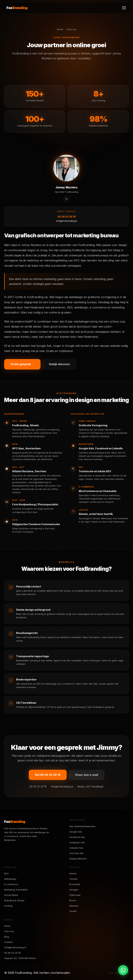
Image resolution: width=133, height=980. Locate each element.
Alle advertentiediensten (82, 826)
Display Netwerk (78, 859)
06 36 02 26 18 (67, 217)
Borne (73, 900)
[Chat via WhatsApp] (123, 970)
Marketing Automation (16, 890)
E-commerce (11, 884)
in (66, 199)
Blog (7, 937)
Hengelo (74, 890)
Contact (8, 942)
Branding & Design (14, 900)
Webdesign (10, 879)
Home (60, 29)
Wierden (74, 906)
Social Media (11, 895)
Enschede (75, 884)
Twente (73, 879)
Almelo (73, 873)
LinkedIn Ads (76, 848)
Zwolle (73, 911)
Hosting (8, 906)
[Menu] (124, 8)
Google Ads (76, 832)
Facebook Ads (77, 837)
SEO (6, 873)
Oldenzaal (75, 895)
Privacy (112, 973)
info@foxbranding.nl (66, 221)
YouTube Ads (76, 853)
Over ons (9, 931)
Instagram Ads (77, 842)
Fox (17, 8)
